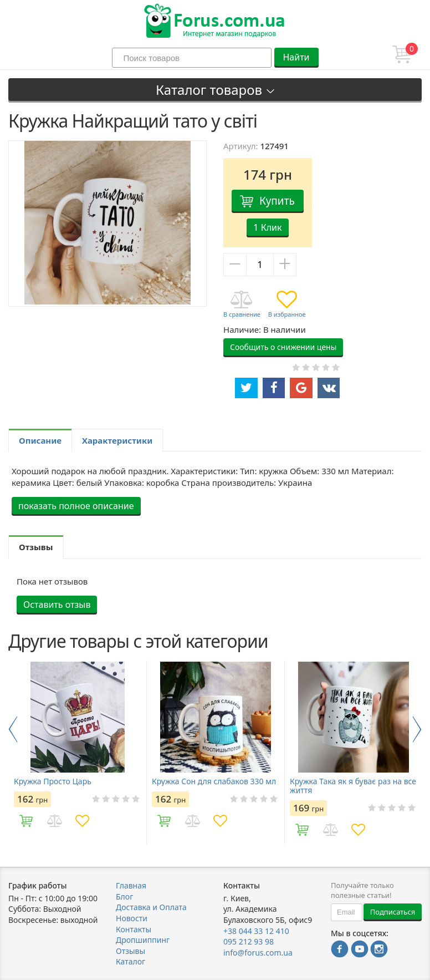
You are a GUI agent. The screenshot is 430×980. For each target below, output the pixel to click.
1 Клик (267, 227)
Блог (124, 897)
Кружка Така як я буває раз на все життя (353, 786)
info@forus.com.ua (258, 953)
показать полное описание (76, 506)
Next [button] (417, 729)
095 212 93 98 (249, 941)
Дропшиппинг (143, 940)
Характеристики (117, 440)
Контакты (134, 929)
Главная (131, 885)
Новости (132, 918)
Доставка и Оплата (151, 907)
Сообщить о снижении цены (283, 347)
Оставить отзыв (57, 605)
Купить (277, 201)
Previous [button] (13, 729)
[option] (77, 753)
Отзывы (130, 951)
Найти (296, 57)
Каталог (130, 961)
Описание (40, 440)
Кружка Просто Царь (53, 781)
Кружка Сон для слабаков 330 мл (214, 781)
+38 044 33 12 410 (256, 931)
